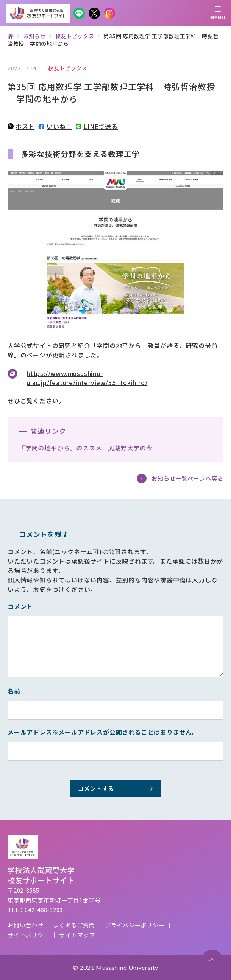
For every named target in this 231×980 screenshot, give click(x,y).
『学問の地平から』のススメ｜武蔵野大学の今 (86, 448)
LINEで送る (97, 126)
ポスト (21, 126)
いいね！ (55, 126)
